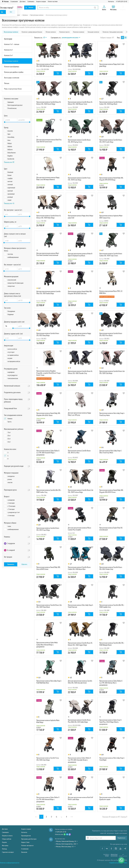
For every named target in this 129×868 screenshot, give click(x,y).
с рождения (11, 500)
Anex (9, 140)
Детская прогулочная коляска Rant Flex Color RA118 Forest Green (49, 141)
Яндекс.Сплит (25, 842)
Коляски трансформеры (12, 67)
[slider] (5, 122)
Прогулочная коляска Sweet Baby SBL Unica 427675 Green (48, 568)
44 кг (9, 442)
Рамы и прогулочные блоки (13, 89)
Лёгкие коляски (51, 32)
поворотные (11, 286)
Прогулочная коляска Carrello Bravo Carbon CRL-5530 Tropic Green (111, 255)
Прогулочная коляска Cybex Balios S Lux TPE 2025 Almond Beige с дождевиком (48, 799)
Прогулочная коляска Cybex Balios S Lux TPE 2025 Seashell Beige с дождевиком (48, 453)
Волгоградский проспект (15, 105)
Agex (9, 134)
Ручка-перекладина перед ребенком (13, 400)
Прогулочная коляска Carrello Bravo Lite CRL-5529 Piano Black (49, 606)
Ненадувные (11, 311)
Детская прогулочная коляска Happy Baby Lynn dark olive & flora (79, 334)
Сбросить (24, 564)
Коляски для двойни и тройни (14, 72)
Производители (26, 836)
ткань (9, 526)
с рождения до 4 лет (14, 512)
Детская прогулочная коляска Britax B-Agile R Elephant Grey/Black (80, 255)
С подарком (9, 543)
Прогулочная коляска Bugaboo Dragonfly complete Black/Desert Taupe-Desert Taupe (49, 373)
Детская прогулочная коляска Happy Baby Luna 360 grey (79, 414)
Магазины (5, 846)
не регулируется (12, 375)
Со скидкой (9, 550)
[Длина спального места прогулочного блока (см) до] (24, 300)
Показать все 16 (9, 203)
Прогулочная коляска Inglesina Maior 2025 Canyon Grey (111, 217)
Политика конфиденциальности (10, 863)
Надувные (11, 314)
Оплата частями (53, 1)
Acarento (10, 131)
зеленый (10, 185)
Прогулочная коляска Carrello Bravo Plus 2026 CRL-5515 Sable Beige (79, 721)
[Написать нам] (121, 860)
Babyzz (10, 143)
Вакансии (24, 852)
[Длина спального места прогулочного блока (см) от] (11, 300)
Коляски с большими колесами (113, 32)
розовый (10, 197)
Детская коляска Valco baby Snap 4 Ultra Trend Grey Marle (110, 452)
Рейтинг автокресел (27, 846)
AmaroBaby (11, 137)
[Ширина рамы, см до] (24, 226)
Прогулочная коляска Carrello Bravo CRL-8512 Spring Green (79, 141)
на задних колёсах (13, 355)
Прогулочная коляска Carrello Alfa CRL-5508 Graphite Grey (112, 606)
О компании (14, 1)
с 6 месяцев (11, 515)
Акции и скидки (41, 1)
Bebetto (10, 146)
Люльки (7, 83)
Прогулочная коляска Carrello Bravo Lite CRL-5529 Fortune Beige (81, 491)
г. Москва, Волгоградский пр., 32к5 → (66, 844)
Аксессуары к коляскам (12, 78)
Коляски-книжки (79, 32)
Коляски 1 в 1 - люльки (12, 44)
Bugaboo (10, 156)
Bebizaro (10, 150)
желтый (10, 181)
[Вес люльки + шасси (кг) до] (24, 269)
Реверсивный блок (10, 408)
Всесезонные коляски (11, 32)
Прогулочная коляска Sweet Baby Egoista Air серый (110, 798)
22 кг (9, 439)
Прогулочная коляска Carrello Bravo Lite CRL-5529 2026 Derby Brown (49, 65)
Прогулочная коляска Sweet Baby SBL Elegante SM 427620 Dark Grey (80, 292)
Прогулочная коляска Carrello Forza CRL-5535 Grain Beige (79, 179)
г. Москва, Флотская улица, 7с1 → (65, 847)
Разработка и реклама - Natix (118, 863)
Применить (11, 564)
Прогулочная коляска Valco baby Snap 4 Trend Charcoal (80, 606)
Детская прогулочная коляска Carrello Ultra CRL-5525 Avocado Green (80, 682)
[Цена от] (11, 120)
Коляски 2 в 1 (8, 50)
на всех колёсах (12, 349)
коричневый (11, 188)
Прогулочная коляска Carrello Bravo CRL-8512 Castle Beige (111, 141)
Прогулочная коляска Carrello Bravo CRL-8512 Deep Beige (48, 334)
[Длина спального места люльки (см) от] (11, 241)
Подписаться (121, 838)
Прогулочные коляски (11, 61)
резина (10, 479)
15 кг (9, 432)
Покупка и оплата (7, 836)
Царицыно (11, 102)
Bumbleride (11, 159)
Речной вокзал (12, 108)
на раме (10, 358)
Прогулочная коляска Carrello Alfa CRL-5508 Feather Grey (49, 491)
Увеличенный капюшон (12, 386)
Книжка (10, 419)
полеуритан (11, 476)
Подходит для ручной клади (14, 466)
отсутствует (11, 352)
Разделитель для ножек (12, 392)
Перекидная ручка (10, 490)
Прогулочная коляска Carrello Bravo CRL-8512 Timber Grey (111, 568)
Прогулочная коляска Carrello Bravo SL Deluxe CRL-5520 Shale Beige (49, 217)
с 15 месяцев (11, 506)
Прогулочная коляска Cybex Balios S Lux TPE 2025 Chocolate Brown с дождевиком (79, 760)
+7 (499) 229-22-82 (121, 1)
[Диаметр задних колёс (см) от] (11, 338)
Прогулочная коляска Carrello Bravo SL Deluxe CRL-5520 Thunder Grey (80, 372)
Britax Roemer (12, 153)
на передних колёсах (14, 361)
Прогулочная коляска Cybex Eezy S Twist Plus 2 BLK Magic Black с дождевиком (110, 722)
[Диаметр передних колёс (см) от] (11, 326)
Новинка (7, 537)
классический (12, 280)
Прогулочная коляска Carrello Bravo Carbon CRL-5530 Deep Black (111, 103)
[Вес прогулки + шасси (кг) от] (11, 214)
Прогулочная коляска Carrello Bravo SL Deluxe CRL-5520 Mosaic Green (80, 103)
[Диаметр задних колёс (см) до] (24, 338)
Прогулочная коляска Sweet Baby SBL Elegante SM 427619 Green (111, 491)
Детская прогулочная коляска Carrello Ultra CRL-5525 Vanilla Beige (48, 292)
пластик (10, 482)
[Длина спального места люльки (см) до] (24, 241)
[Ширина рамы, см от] (11, 226)
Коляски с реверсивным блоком (32, 32)
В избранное (61, 44)
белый (9, 175)
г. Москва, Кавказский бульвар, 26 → (66, 841)
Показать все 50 (9, 162)
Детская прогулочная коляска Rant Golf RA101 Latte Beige (80, 798)
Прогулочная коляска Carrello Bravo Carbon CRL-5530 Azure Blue (79, 568)
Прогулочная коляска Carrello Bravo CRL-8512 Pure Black (111, 334)
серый (9, 200)
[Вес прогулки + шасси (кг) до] (24, 214)
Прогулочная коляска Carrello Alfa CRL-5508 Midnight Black (112, 644)
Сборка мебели (7, 839)
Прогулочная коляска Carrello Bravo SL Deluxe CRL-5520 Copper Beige (80, 644)
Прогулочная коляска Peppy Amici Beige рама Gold (80, 217)
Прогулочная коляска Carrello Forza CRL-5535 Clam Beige (48, 759)
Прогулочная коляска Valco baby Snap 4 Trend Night (112, 759)
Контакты (111, 1)
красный (10, 191)
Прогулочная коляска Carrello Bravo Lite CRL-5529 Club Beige (112, 372)
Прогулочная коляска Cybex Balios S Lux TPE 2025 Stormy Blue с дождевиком (111, 683)
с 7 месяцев (11, 509)
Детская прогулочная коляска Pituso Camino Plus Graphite (79, 529)
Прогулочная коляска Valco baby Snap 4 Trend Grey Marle (112, 414)
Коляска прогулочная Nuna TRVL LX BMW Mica (111, 292)
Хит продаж (8, 557)
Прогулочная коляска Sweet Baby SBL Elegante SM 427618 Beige (111, 179)
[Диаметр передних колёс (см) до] (24, 326)
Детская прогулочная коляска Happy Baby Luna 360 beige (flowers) (48, 178)
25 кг (9, 436)
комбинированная (13, 257)
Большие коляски (93, 32)
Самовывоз (31, 1)
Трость (10, 422)
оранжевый (11, 194)
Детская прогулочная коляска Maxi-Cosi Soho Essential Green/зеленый (48, 254)
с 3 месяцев (11, 503)
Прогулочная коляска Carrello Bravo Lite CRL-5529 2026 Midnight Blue (81, 65)
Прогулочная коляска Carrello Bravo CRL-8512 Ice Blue (79, 452)
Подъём (4, 842)
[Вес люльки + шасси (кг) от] (11, 269)
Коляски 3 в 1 (8, 55)
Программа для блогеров (29, 839)
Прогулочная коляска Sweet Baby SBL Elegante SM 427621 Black (48, 414)
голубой (10, 178)
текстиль (10, 254)
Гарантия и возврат (8, 852)
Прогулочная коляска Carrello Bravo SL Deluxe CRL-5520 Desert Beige (49, 103)
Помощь (4, 849)
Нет (11, 12)
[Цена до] (24, 120)
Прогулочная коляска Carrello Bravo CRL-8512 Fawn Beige (48, 529)
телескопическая (13, 378)
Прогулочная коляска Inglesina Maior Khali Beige (48, 721)
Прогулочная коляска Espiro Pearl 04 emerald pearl (111, 529)
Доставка (23, 1)
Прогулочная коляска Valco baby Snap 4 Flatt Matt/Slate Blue (49, 682)
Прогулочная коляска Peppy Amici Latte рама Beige (112, 65)
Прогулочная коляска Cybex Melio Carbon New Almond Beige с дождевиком (47, 645)
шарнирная (11, 372)
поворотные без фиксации (15, 283)
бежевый (10, 172)
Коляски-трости (64, 32)
